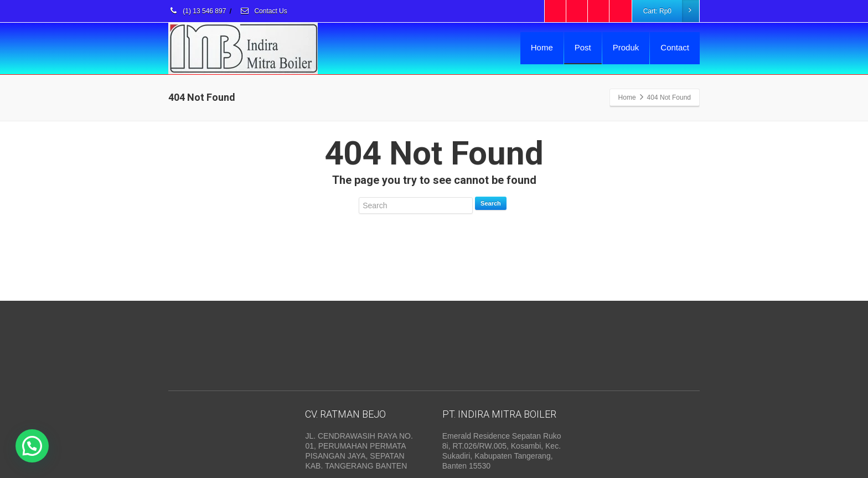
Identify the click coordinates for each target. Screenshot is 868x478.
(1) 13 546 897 (197, 11)
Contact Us (263, 11)
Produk (626, 47)
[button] (32, 446)
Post (583, 47)
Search (491, 203)
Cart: (671, 11)
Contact (675, 47)
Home (542, 47)
